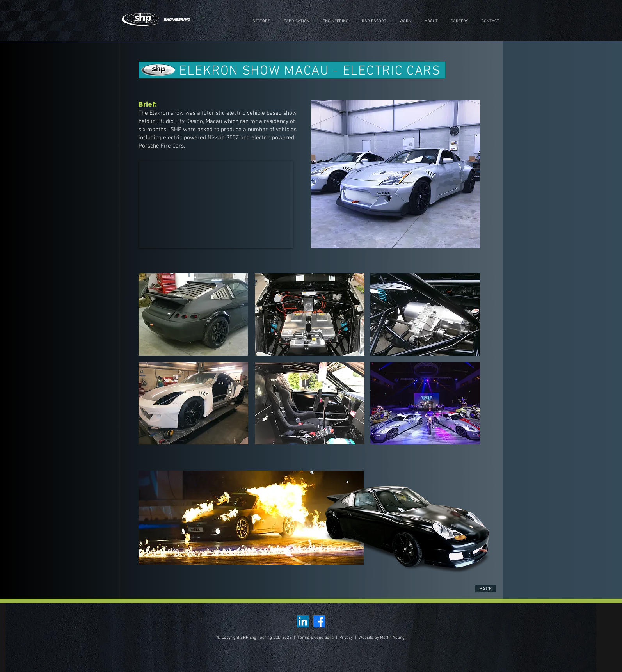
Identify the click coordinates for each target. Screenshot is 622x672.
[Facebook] (319, 621)
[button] (297, 21)
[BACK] (486, 589)
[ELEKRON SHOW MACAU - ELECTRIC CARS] (292, 70)
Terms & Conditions (316, 638)
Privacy (346, 638)
